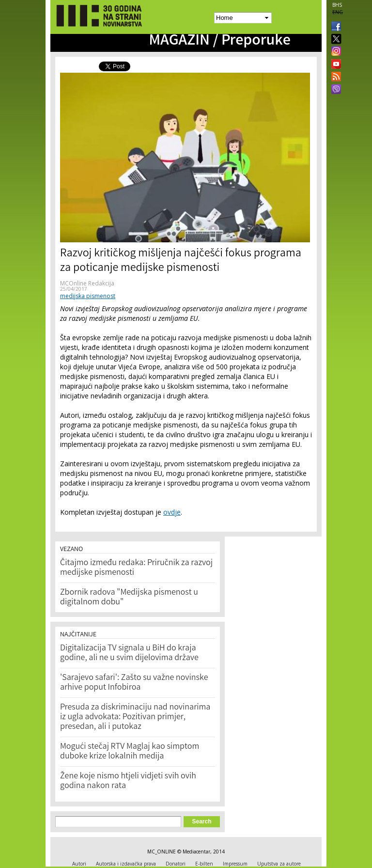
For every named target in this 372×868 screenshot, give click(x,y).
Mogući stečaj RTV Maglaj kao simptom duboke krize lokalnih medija (130, 752)
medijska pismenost (88, 296)
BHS (337, 5)
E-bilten (204, 864)
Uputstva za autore (279, 864)
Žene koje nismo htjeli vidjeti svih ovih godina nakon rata (128, 781)
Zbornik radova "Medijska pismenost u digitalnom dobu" (129, 598)
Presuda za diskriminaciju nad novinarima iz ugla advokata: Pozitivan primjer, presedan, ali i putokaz (135, 717)
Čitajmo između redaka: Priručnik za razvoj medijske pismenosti (136, 568)
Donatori (176, 864)
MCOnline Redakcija (87, 283)
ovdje (172, 512)
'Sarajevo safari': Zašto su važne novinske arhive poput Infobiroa (134, 683)
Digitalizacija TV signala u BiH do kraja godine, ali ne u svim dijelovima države (129, 653)
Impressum (235, 864)
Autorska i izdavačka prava (126, 864)
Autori (79, 864)
